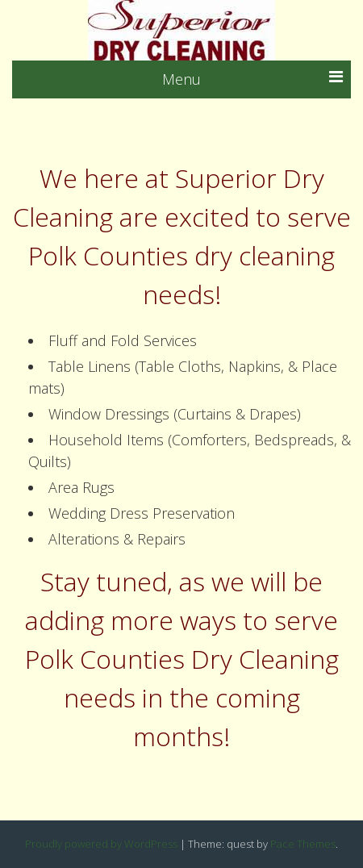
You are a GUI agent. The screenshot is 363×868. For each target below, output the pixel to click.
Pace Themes (303, 844)
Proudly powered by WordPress (101, 844)
